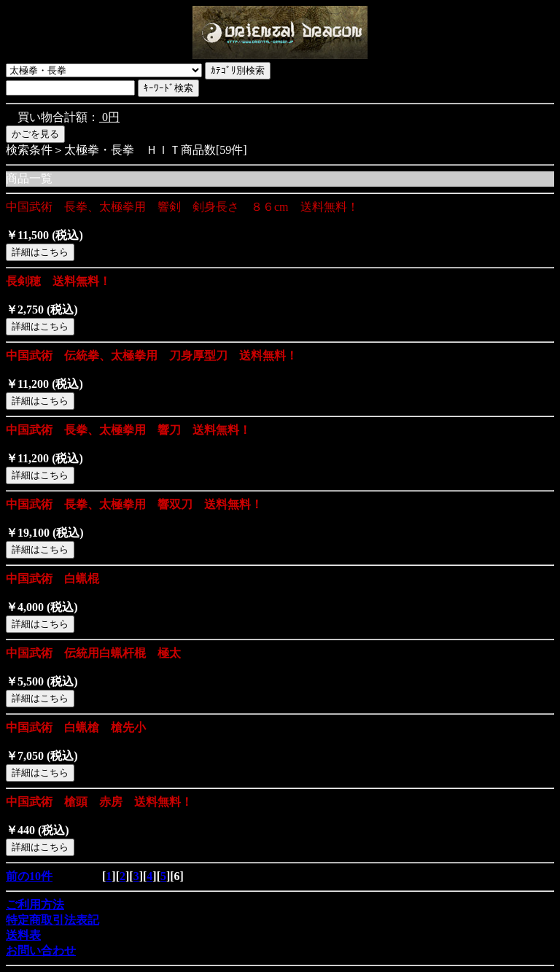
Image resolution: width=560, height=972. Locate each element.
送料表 (23, 935)
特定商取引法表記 (52, 920)
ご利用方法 (35, 905)
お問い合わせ (41, 950)
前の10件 (29, 876)
